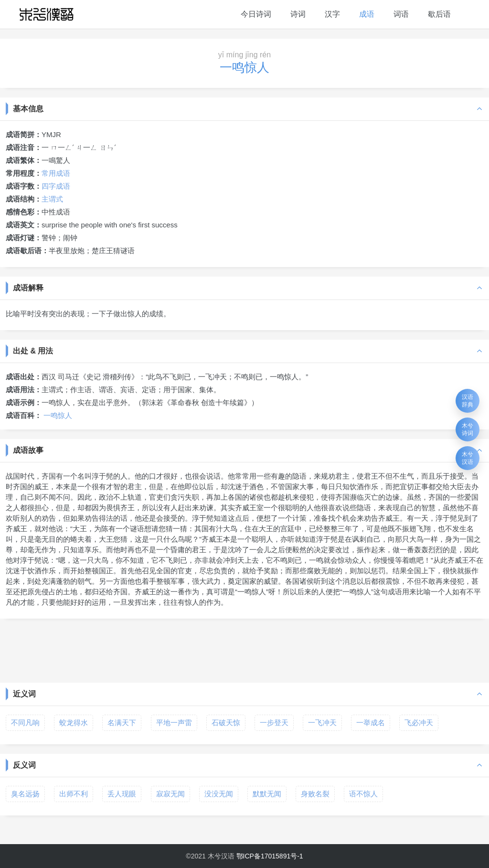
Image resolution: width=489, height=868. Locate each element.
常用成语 (56, 173)
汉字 (332, 14)
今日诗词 (256, 14)
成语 (367, 14)
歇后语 (439, 14)
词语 (401, 14)
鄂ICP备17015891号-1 (270, 856)
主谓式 (52, 199)
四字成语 (56, 186)
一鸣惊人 (58, 415)
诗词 (298, 14)
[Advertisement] (244, 650)
